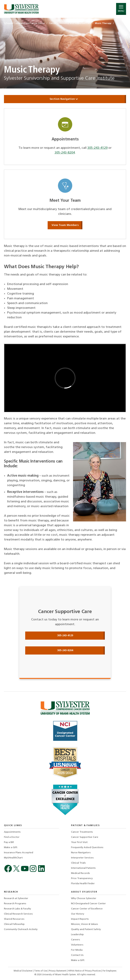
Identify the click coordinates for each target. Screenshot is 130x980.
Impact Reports (80, 919)
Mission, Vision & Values (85, 924)
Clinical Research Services (18, 914)
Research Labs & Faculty (17, 909)
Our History (78, 914)
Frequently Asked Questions (87, 848)
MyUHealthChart (13, 858)
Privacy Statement (58, 971)
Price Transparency (82, 878)
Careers (76, 940)
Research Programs (15, 904)
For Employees (109, 971)
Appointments (12, 832)
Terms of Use (41, 971)
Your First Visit (79, 842)
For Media (77, 950)
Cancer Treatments (82, 832)
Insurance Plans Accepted (19, 853)
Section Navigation (65, 99)
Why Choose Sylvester (84, 898)
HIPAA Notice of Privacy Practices (85, 971)
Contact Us (77, 955)
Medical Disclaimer (23, 971)
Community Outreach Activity (21, 929)
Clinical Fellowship (14, 924)
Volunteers (77, 945)
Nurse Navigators (81, 853)
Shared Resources (14, 919)
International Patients (83, 868)
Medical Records (80, 873)
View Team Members (65, 225)
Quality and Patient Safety (86, 929)
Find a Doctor (12, 837)
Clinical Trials (78, 863)
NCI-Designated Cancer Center (88, 904)
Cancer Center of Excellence (87, 909)
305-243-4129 (97, 148)
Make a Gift (11, 848)
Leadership (77, 935)
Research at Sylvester (16, 898)
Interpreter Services (82, 858)
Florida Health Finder (83, 884)
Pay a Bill (9, 842)
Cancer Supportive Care (85, 837)
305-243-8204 (65, 153)
